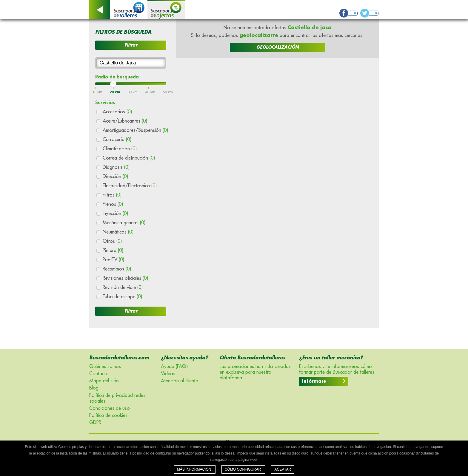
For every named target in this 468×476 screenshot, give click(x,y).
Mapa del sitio (104, 381)
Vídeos (168, 374)
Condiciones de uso (110, 408)
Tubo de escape (122, 297)
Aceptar (283, 469)
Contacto (99, 374)
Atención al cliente (179, 381)
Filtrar (131, 45)
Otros (112, 241)
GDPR (95, 423)
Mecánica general (124, 223)
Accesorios (117, 112)
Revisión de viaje (123, 288)
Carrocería (117, 140)
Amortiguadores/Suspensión (135, 130)
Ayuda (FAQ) (174, 367)
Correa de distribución (129, 158)
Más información (195, 469)
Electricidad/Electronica (130, 186)
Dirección (115, 177)
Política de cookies (108, 415)
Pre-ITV (113, 260)
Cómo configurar (243, 469)
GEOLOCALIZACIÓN (278, 47)
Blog (94, 388)
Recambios (117, 269)
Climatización (120, 149)
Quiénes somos (105, 367)
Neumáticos (118, 232)
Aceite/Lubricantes (125, 121)
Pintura (113, 251)
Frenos (113, 204)
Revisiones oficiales (125, 278)
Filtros (112, 195)
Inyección (115, 214)
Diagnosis (116, 167)
